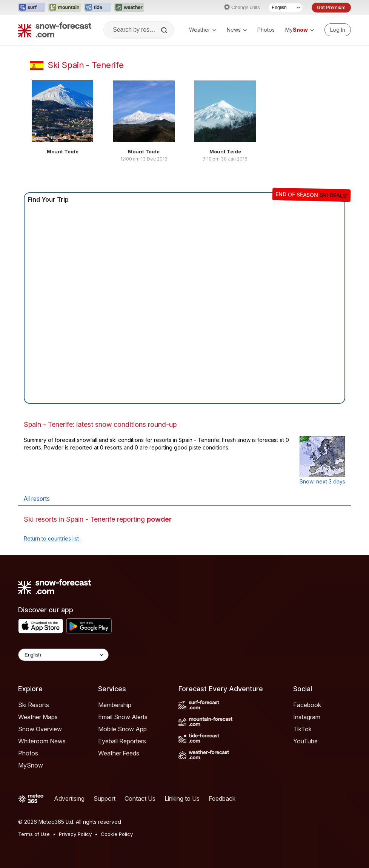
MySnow (31, 765)
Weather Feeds (119, 753)
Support (105, 798)
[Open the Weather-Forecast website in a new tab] (129, 8)
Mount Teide (63, 151)
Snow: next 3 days (322, 481)
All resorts (37, 499)
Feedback (222, 798)
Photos (266, 30)
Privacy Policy (75, 834)
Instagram (307, 717)
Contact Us (140, 798)
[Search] (165, 30)
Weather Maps (38, 717)
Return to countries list (51, 538)
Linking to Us (182, 798)
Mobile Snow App (122, 729)
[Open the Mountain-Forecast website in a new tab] (65, 8)
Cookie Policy (117, 834)
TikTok (302, 729)
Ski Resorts (34, 705)
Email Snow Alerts (123, 717)
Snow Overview (40, 729)
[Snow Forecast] (55, 30)
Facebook (307, 705)
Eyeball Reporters (122, 741)
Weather (203, 30)
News (237, 30)
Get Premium (331, 7)
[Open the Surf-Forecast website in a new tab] (32, 8)
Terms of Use (34, 834)
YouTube (305, 741)
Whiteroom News (42, 741)
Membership (115, 705)
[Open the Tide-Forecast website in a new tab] (98, 8)
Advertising (69, 798)
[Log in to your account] (338, 30)
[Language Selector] (286, 8)
